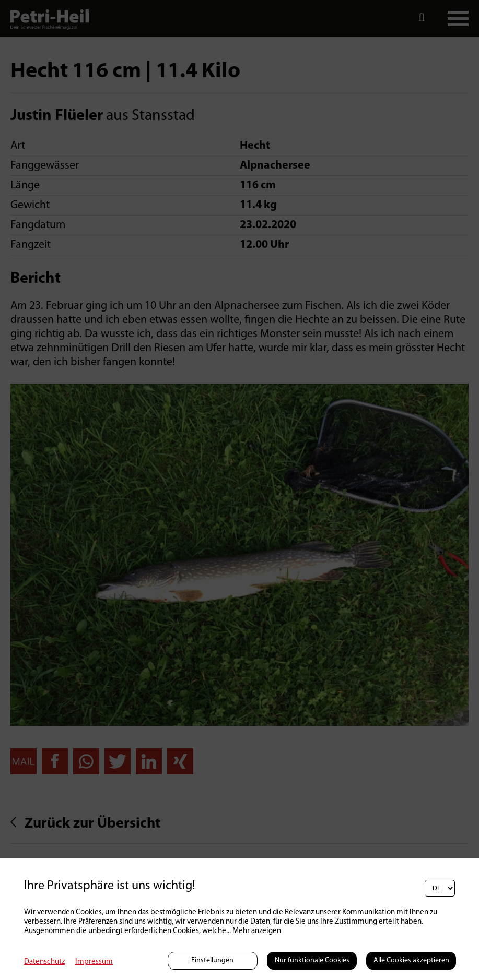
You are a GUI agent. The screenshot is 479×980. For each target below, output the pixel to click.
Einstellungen (212, 960)
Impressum (94, 962)
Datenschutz (44, 962)
